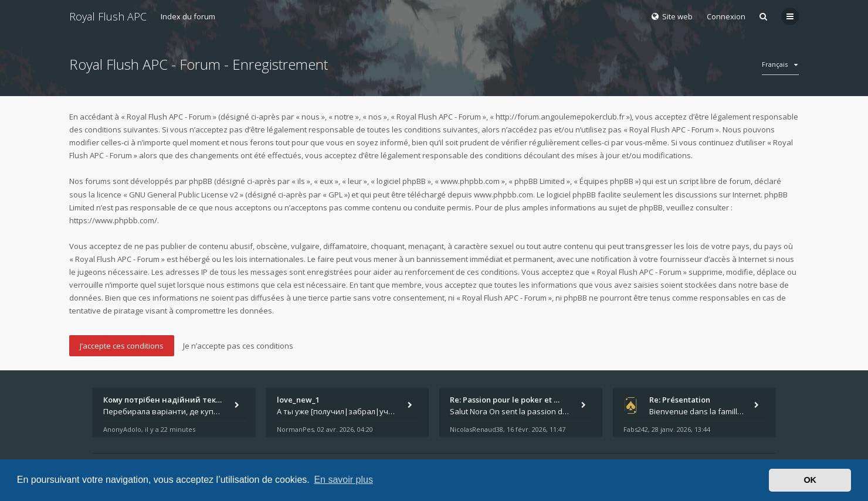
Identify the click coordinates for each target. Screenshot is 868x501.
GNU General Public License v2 (184, 195)
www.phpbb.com (503, 195)
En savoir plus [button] (343, 480)
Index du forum (188, 16)
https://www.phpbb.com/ (113, 220)
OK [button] (810, 480)
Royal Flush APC (108, 16)
